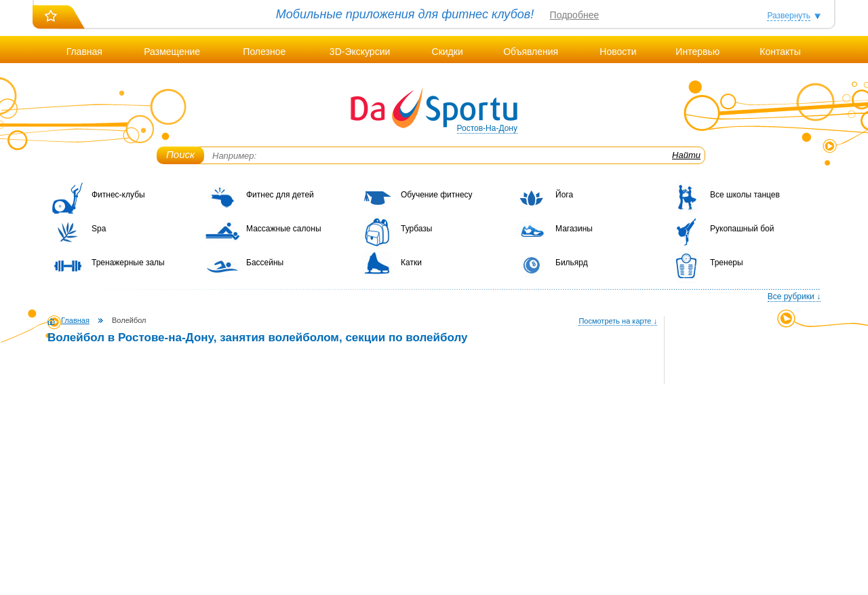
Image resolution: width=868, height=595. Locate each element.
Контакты (780, 52)
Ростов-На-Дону (487, 128)
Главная (84, 52)
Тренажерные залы (128, 263)
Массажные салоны (284, 229)
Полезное (264, 52)
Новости (618, 52)
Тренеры (727, 263)
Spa (99, 229)
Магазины (574, 229)
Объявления (531, 52)
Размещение (172, 52)
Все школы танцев (745, 195)
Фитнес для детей (280, 195)
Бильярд (572, 263)
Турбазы (416, 229)
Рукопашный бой (742, 229)
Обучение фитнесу (437, 195)
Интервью (697, 52)
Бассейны (265, 263)
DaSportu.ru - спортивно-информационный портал (434, 109)
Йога (564, 195)
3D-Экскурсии (360, 52)
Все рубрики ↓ (794, 296)
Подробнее (575, 15)
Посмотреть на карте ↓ (618, 321)
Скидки (448, 52)
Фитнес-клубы (118, 195)
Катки (411, 263)
